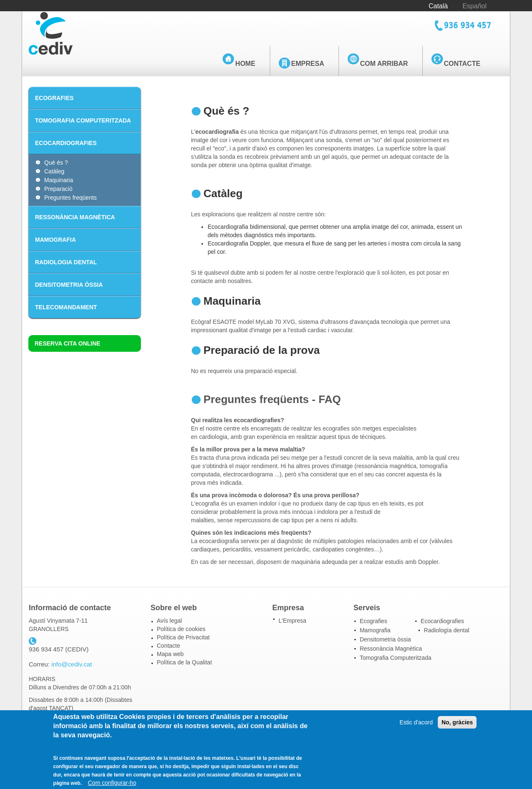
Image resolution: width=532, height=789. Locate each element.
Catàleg (54, 171)
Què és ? (56, 163)
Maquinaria (59, 180)
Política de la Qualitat (184, 662)
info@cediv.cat (72, 664)
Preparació (58, 189)
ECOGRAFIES (54, 98)
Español (474, 6)
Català (438, 6)
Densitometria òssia (385, 639)
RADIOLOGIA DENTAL (66, 262)
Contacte (462, 64)
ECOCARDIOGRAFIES (66, 143)
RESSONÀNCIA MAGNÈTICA (75, 217)
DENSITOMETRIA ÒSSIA (69, 285)
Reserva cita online (68, 343)
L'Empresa (292, 621)
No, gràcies (457, 727)
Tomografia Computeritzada (396, 658)
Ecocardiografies (442, 621)
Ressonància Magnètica (391, 649)
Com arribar (384, 64)
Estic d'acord (416, 727)
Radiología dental (447, 630)
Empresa (307, 64)
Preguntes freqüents (70, 198)
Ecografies (374, 621)
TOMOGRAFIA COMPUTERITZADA (83, 120)
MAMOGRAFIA (55, 240)
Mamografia (375, 630)
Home (245, 64)
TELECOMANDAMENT (66, 307)
